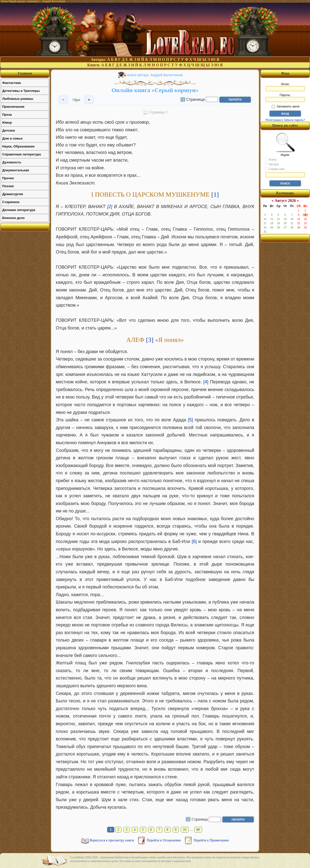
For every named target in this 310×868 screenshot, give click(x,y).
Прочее (8, 178)
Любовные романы (18, 99)
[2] (110, 207)
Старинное (11, 202)
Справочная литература (22, 154)
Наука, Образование (18, 146)
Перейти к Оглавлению (164, 840)
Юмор (7, 123)
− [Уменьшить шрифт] (63, 100)
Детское (9, 130)
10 (185, 830)
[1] (215, 195)
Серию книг (275, 169)
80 (198, 830)
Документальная (16, 170)
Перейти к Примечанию (211, 840)
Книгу (271, 159)
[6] (194, 542)
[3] (150, 340)
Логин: (285, 87)
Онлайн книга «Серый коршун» (155, 90)
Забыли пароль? (294, 120)
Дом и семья (12, 138)
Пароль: (285, 98)
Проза (7, 115)
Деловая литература (19, 210)
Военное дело (14, 218)
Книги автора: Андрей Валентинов (155, 75)
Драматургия (13, 194)
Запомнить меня (286, 107)
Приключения (13, 107)
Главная (25, 73)
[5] (190, 420)
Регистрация (273, 120)
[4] (206, 382)
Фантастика (12, 83)
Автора (272, 164)
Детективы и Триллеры (21, 91)
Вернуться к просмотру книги (112, 840)
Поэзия (8, 186)
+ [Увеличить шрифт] (89, 100)
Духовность (12, 162)
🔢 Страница (193, 99)
